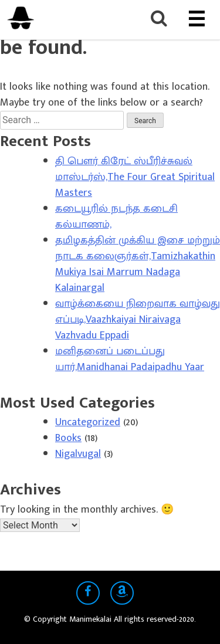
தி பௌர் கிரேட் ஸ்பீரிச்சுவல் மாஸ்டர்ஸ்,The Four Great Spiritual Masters (135, 177)
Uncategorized (88, 422)
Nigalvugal (78, 454)
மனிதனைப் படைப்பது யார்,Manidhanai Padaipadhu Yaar (130, 359)
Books (68, 438)
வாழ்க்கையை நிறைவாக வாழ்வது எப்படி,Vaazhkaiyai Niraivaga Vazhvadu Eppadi (138, 320)
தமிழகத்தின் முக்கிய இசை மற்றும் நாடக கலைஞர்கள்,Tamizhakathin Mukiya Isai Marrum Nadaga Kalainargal (138, 264)
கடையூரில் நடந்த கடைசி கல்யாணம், (116, 217)
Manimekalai (92, 619)
